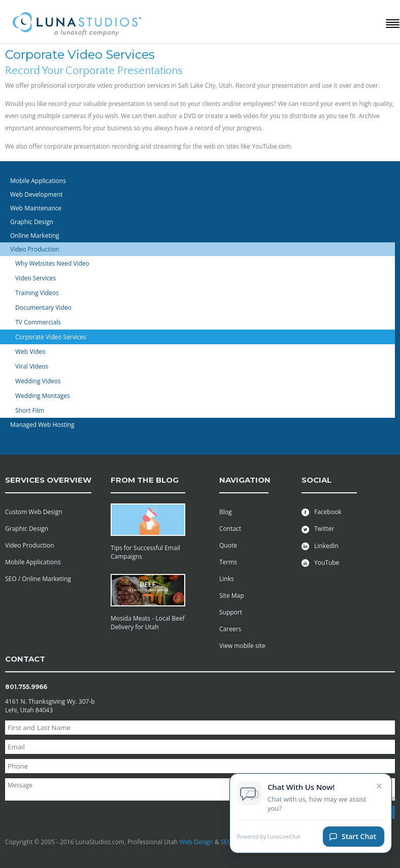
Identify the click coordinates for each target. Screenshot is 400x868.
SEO (227, 842)
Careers (230, 629)
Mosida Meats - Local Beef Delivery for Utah (148, 623)
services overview (48, 480)
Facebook (321, 512)
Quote (228, 545)
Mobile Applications (33, 562)
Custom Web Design (34, 512)
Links (227, 579)
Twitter (318, 529)
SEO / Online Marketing (38, 579)
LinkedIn (320, 546)
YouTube (320, 563)
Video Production (29, 545)
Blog (226, 512)
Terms (228, 562)
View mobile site (242, 646)
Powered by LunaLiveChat (269, 840)
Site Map (232, 595)
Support (231, 612)
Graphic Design (27, 529)
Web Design (196, 842)
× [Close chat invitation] (379, 788)
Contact (230, 529)
